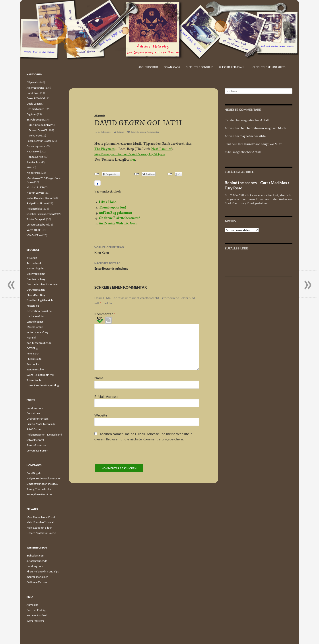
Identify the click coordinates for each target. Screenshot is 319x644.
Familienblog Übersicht (40, 300)
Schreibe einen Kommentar (145, 132)
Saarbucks (33, 364)
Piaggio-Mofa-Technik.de (41, 424)
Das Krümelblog (36, 279)
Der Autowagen (36, 290)
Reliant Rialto (34, 209)
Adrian (121, 132)
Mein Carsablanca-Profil (41, 517)
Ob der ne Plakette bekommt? (119, 218)
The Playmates (105, 149)
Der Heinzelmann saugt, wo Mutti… (264, 128)
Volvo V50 (35, 135)
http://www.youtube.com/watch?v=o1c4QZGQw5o (129, 154)
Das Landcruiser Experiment (43, 284)
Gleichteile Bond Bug (199, 67)
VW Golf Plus (34, 235)
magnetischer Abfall (255, 120)
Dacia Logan (34, 104)
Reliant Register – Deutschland (44, 435)
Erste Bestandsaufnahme (147, 265)
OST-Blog (32, 348)
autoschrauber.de (37, 561)
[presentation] (128, 456)
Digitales (32, 114)
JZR (29, 167)
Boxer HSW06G (36, 98)
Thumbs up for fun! (112, 207)
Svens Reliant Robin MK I (41, 375)
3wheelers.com (35, 555)
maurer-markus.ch (37, 577)
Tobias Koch (34, 380)
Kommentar (105, 314)
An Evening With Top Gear (118, 223)
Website (101, 415)
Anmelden (33, 605)
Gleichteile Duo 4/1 (231, 67)
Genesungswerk (36, 146)
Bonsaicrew (33, 413)
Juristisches (33, 162)
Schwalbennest (35, 440)
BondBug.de (34, 473)
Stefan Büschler (36, 369)
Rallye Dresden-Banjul (40, 198)
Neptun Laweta (35, 193)
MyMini (31, 338)
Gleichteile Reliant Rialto (269, 67)
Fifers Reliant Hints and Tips (43, 571)
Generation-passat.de (39, 311)
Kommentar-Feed (37, 615)
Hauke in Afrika (35, 316)
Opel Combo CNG (39, 125)
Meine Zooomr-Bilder (39, 528)
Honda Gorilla (35, 157)
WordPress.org (35, 621)
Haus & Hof (33, 151)
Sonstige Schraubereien (40, 214)
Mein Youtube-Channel (40, 522)
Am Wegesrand (35, 88)
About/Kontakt (148, 67)
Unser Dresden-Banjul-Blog (43, 385)
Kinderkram (34, 173)
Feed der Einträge (37, 610)
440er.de (32, 258)
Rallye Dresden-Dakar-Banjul (44, 478)
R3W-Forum (34, 429)
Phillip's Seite (34, 359)
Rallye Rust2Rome (37, 203)
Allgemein (100, 116)
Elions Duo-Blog (36, 295)
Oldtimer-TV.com (37, 582)
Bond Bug (32, 93)
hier (132, 160)
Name (99, 378)
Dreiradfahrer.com (38, 419)
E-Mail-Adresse (106, 396)
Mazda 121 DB (35, 187)
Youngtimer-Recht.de (39, 494)
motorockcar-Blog (37, 332)
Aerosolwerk (34, 263)
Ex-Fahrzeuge (35, 120)
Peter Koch (33, 353)
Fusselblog (33, 306)
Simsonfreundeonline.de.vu (43, 484)
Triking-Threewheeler (39, 489)
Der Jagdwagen (35, 109)
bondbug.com (35, 408)
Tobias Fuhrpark (36, 219)
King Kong (147, 249)
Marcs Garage (35, 327)
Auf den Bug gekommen (115, 213)
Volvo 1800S (34, 230)
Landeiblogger (35, 322)
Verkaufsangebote (37, 225)
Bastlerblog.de (35, 268)
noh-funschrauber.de (39, 343)
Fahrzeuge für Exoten (39, 141)
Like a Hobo (108, 202)
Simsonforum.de (36, 445)
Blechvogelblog (36, 274)
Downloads (172, 67)
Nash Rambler (161, 149)
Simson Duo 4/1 (38, 130)
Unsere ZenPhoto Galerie (41, 533)
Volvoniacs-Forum (37, 450)
